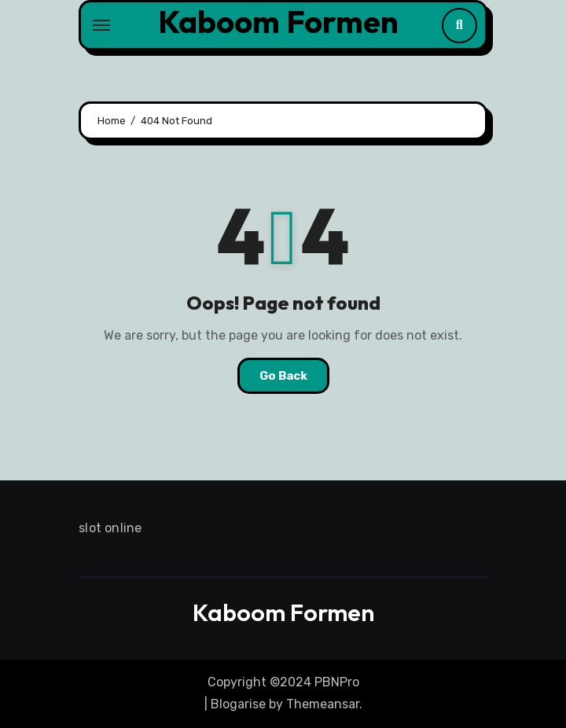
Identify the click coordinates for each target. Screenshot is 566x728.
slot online (110, 528)
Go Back (283, 376)
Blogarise (238, 704)
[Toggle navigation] (101, 25)
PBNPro (337, 682)
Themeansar (323, 704)
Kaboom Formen (278, 21)
